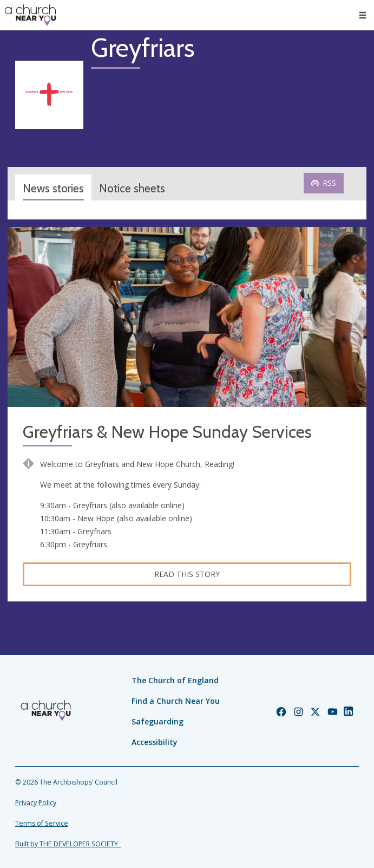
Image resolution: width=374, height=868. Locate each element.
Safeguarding (158, 721)
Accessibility (155, 742)
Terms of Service (42, 823)
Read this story (187, 574)
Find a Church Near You (176, 701)
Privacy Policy (36, 803)
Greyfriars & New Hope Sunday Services (167, 432)
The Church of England (175, 680)
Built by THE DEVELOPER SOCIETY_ (68, 844)
